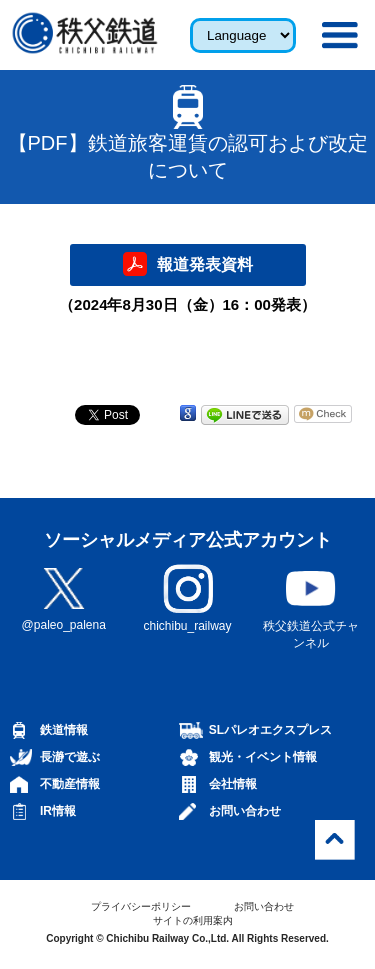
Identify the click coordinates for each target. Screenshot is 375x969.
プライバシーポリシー (141, 906)
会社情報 (233, 784)
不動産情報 (70, 784)
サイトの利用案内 (193, 920)
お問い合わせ (245, 811)
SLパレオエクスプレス (270, 730)
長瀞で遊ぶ (70, 757)
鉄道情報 (64, 730)
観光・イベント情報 (263, 757)
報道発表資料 (205, 264)
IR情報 (58, 811)
